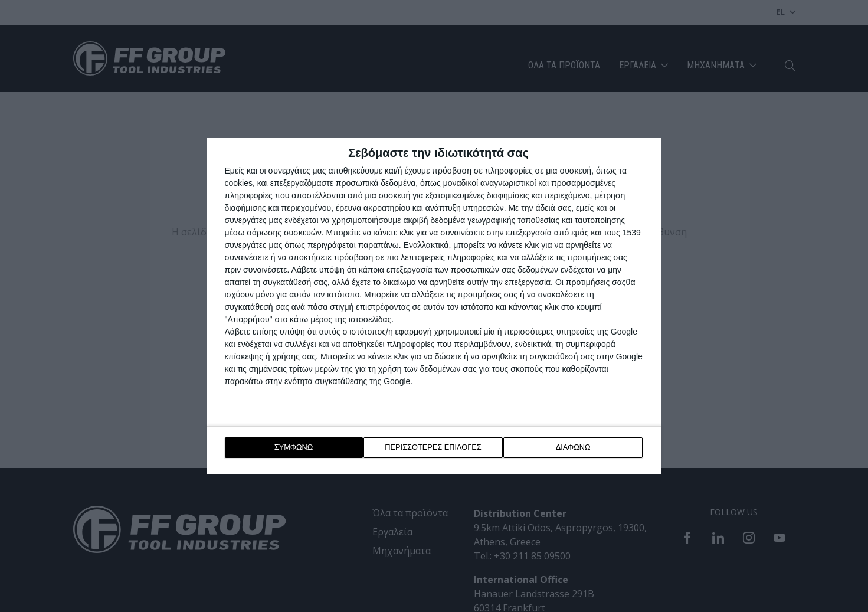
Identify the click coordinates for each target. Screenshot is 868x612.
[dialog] (434, 306)
